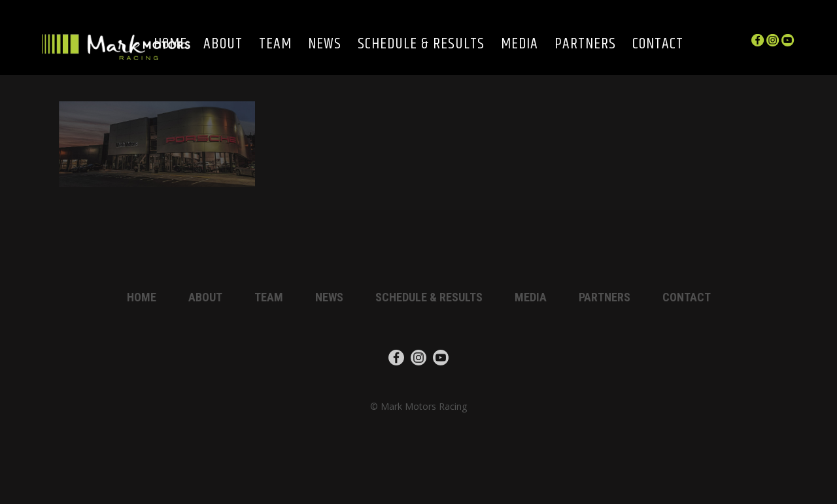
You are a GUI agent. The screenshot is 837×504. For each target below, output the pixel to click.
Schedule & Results (421, 45)
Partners (585, 45)
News (325, 45)
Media (520, 45)
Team (275, 45)
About (223, 45)
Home (142, 297)
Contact (658, 45)
